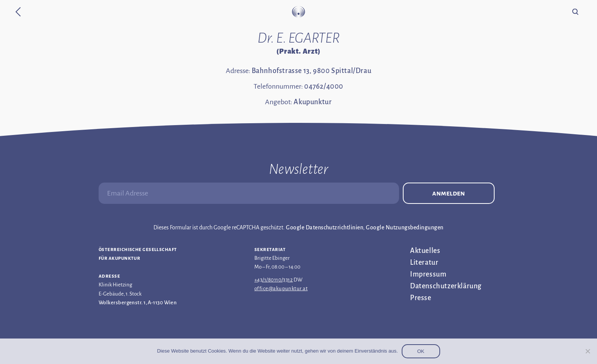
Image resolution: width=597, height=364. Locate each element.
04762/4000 (324, 86)
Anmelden (449, 193)
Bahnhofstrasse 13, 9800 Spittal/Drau (312, 71)
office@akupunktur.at (281, 288)
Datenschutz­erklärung (446, 286)
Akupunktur (313, 102)
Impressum (428, 274)
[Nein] (587, 351)
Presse (421, 298)
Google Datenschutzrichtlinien (325, 227)
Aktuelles (425, 251)
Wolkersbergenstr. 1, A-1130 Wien (138, 303)
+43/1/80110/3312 (274, 280)
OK (421, 351)
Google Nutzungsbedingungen (405, 227)
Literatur (424, 262)
